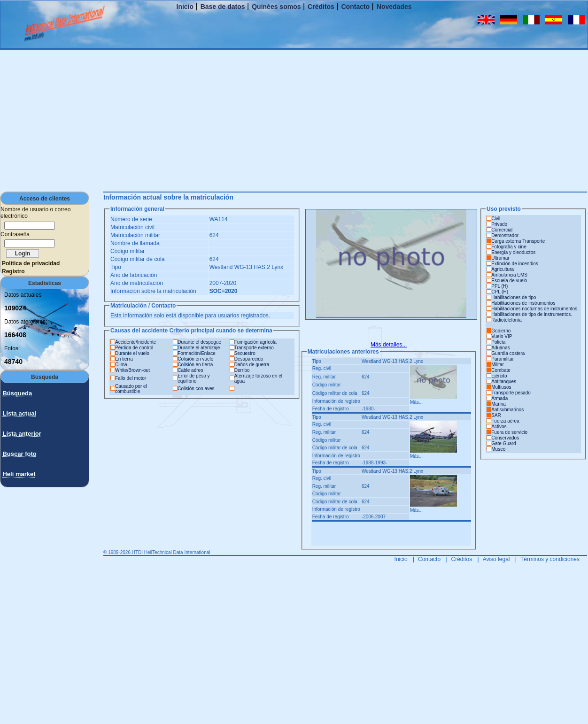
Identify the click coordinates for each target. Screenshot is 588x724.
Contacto (356, 7)
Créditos (321, 7)
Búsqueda (17, 393)
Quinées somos (276, 7)
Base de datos (223, 7)
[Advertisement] (294, 120)
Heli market (19, 474)
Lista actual (19, 413)
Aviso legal (496, 559)
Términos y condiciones (550, 559)
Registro (13, 271)
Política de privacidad (31, 263)
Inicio (185, 7)
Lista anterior (22, 434)
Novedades (394, 7)
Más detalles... (389, 345)
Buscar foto (19, 454)
